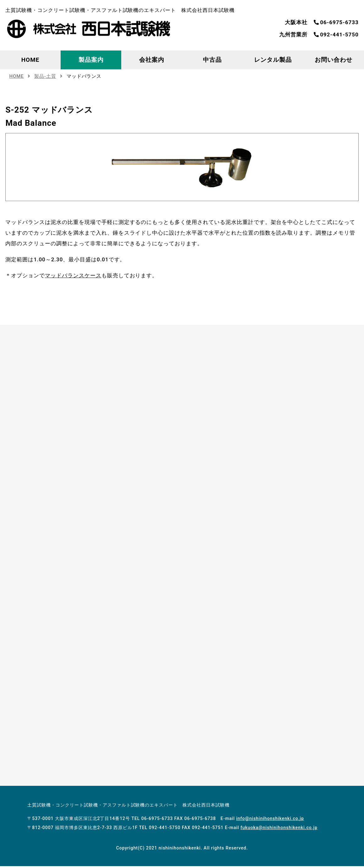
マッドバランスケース (73, 275)
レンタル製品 (273, 60)
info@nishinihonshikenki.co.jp (270, 820)
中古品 (212, 60)
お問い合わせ (334, 60)
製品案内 (91, 60)
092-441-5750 (336, 35)
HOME (30, 60)
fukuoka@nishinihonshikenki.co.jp (279, 829)
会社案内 (152, 60)
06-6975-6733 (336, 22)
